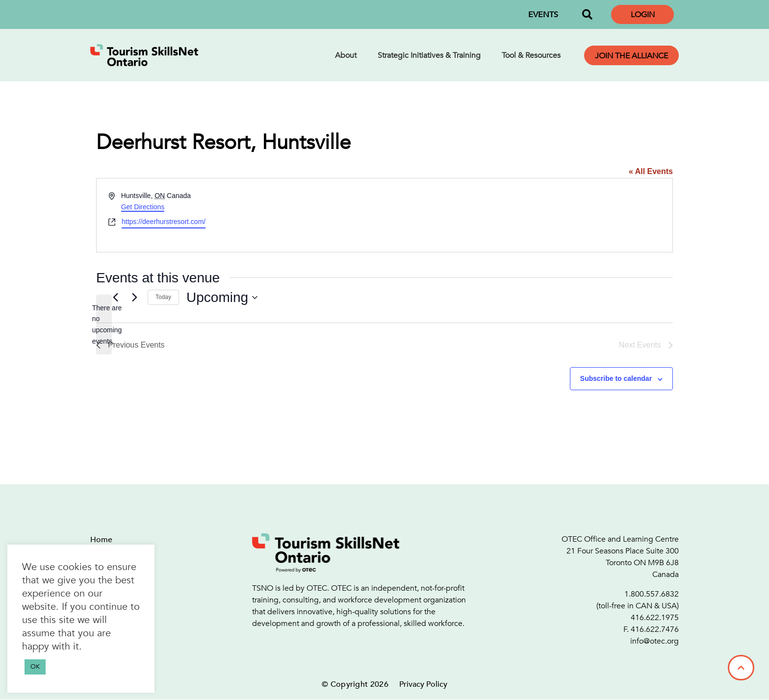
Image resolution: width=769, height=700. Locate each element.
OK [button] (35, 667)
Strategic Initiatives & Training (429, 55)
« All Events (651, 171)
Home (101, 540)
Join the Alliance (631, 56)
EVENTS (543, 15)
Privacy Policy (423, 684)
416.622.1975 (655, 618)
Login (643, 15)
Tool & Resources (531, 55)
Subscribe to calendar (616, 378)
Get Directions (143, 207)
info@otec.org (654, 641)
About (346, 55)
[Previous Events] (115, 298)
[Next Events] (134, 298)
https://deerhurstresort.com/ (164, 222)
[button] (587, 15)
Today (163, 297)
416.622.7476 (655, 629)
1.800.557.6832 (652, 594)
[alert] (104, 325)
